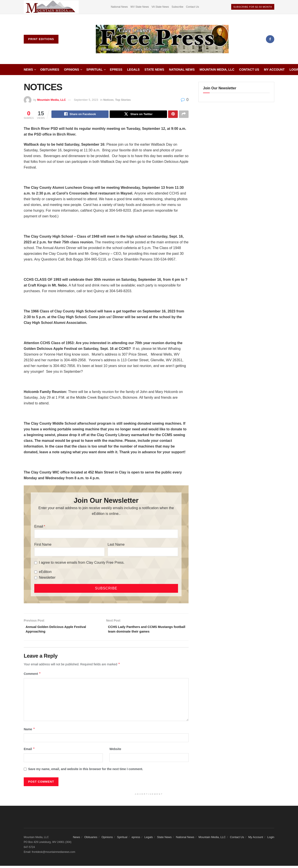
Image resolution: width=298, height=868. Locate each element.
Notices (108, 100)
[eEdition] (36, 573)
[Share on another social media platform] (184, 115)
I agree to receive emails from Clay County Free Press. (82, 563)
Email (39, 527)
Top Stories (123, 100)
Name (29, 731)
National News (119, 7)
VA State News (160, 7)
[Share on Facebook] (80, 115)
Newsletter (47, 578)
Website (115, 751)
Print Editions (41, 39)
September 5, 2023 (86, 100)
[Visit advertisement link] (51, 7)
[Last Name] (143, 552)
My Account (274, 70)
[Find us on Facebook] (270, 39)
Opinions (71, 70)
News (28, 70)
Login (271, 839)
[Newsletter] (36, 578)
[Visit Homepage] (162, 39)
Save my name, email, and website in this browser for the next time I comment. (86, 771)
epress (116, 70)
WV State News (140, 7)
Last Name (116, 545)
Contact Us (192, 7)
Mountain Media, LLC (217, 70)
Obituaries (50, 70)
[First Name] (69, 552)
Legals (134, 70)
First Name (43, 545)
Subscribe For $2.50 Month (253, 7)
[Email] (106, 534)
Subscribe (177, 7)
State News (154, 70)
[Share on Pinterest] (173, 115)
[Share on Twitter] (138, 115)
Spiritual (94, 70)
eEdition (45, 572)
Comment (32, 676)
